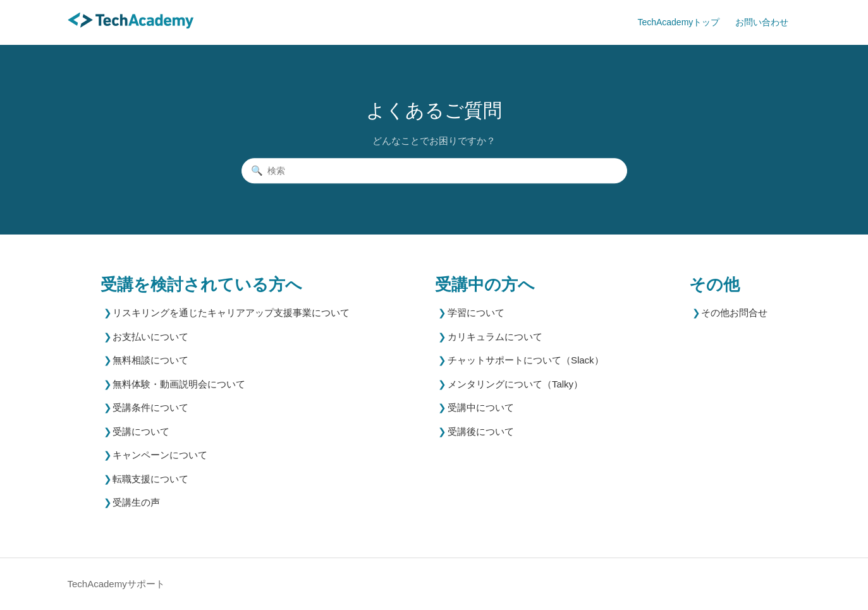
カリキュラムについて (495, 337)
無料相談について (150, 360)
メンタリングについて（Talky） (515, 384)
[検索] (434, 171)
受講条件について (150, 407)
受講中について (481, 407)
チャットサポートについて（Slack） (526, 360)
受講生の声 (136, 502)
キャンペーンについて (160, 455)
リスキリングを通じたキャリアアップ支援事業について (231, 313)
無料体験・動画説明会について (179, 384)
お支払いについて (150, 337)
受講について (141, 431)
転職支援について (150, 479)
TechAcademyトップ (678, 22)
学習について (476, 313)
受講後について (481, 431)
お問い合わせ (762, 22)
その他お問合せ (734, 313)
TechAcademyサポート (116, 584)
